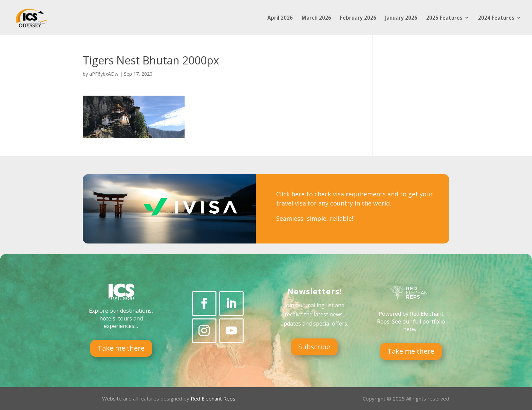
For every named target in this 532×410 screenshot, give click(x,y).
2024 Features (496, 18)
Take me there (121, 348)
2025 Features (444, 18)
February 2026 (358, 18)
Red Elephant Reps (214, 398)
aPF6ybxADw (104, 74)
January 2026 (401, 18)
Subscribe (314, 347)
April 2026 (280, 18)
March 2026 (316, 18)
